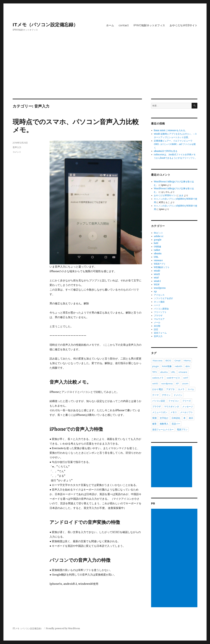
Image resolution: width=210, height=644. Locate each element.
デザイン (166, 395)
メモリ (174, 412)
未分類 (157, 326)
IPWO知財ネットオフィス (149, 25)
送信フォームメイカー (163, 429)
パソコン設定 (159, 401)
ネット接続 (159, 302)
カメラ (181, 389)
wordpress (160, 288)
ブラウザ (158, 316)
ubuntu (158, 254)
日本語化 (176, 418)
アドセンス (159, 295)
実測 (154, 418)
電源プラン (182, 429)
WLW (157, 285)
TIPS (155, 372)
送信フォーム (160, 333)
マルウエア (159, 319)
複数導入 (164, 424)
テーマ (155, 395)
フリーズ (187, 401)
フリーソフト (160, 312)
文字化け (164, 418)
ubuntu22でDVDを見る (166, 151)
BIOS (168, 360)
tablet (157, 250)
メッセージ (188, 406)
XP (177, 383)
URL (156, 257)
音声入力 (17, 147)
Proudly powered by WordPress (63, 628)
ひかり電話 (158, 389)
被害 (154, 424)
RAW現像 (167, 366)
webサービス (173, 378)
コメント (17, 152)
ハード (157, 305)
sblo (188, 366)
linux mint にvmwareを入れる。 (171, 130)
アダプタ (170, 389)
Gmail (177, 360)
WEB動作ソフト (162, 267)
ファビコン (174, 401)
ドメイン (178, 395)
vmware (158, 260)
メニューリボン (160, 412)
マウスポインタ (172, 406)
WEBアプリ (160, 264)
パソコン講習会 (161, 309)
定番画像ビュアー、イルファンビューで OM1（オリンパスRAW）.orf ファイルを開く (175, 144)
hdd (156, 243)
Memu (187, 360)
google (158, 240)
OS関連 (157, 247)
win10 (157, 271)
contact (124, 25)
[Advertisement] (105, 74)
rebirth (178, 366)
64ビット (158, 233)
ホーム (110, 25)
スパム (191, 389)
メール (157, 322)
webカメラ (158, 378)
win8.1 (157, 281)
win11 (157, 274)
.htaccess (157, 360)
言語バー (176, 424)
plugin (156, 366)
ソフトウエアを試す (163, 298)
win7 (156, 278)
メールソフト (187, 412)
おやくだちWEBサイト (184, 25)
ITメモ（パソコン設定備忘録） (45, 25)
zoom (185, 383)
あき (181, 195)
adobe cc (159, 236)
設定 (156, 329)
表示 (191, 418)
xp (155, 291)
